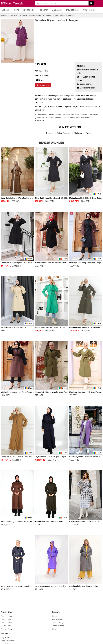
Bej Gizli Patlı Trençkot (13, 327)
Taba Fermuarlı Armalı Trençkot (18, 457)
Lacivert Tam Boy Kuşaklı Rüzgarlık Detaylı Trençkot (57, 457)
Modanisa (78, 133)
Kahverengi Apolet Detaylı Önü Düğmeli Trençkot (22, 521)
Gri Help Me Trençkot (84, 586)
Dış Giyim (45, 10)
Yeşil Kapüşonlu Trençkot (50, 327)
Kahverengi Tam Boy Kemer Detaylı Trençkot (23, 198)
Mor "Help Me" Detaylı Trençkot (53, 586)
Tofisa (89, 133)
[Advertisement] (69, 42)
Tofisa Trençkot (64, 133)
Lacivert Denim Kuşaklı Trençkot (16, 586)
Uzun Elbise (89, 10)
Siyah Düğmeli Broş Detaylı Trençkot (20, 263)
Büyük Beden (30, 10)
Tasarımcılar (73, 10)
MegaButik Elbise (7, 641)
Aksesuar (58, 10)
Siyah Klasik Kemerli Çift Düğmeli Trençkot (56, 198)
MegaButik (5, 638)
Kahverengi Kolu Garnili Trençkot (17, 392)
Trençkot (50, 133)
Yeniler (7, 10)
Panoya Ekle (43, 85)
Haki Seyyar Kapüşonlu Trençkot (50, 521)
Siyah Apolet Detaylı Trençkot (50, 263)
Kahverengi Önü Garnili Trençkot (86, 263)
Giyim (17, 10)
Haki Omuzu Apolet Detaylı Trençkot (53, 392)
